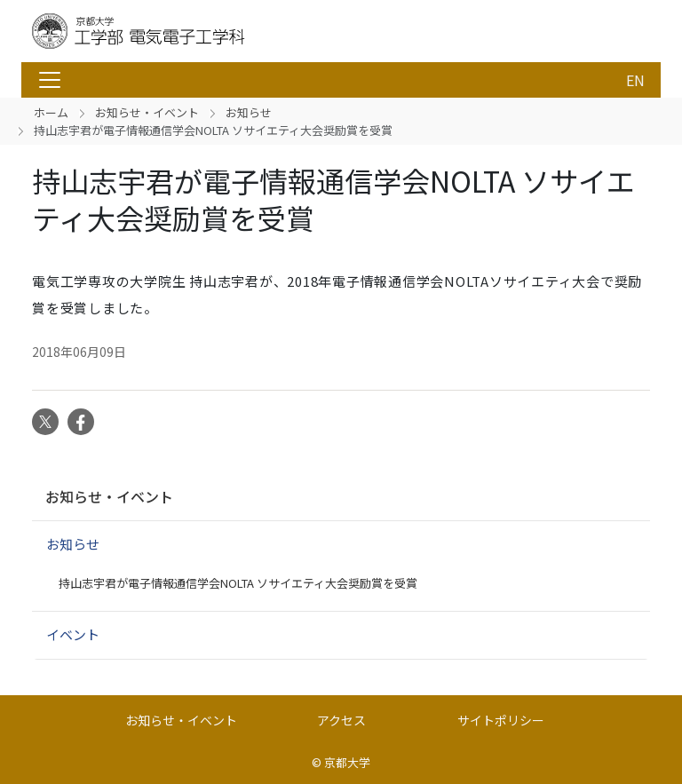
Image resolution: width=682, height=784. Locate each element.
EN (635, 80)
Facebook (81, 422)
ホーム (51, 112)
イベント (73, 634)
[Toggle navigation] (50, 80)
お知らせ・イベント (147, 112)
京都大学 (347, 762)
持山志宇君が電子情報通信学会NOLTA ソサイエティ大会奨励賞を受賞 (238, 583)
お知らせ (249, 112)
